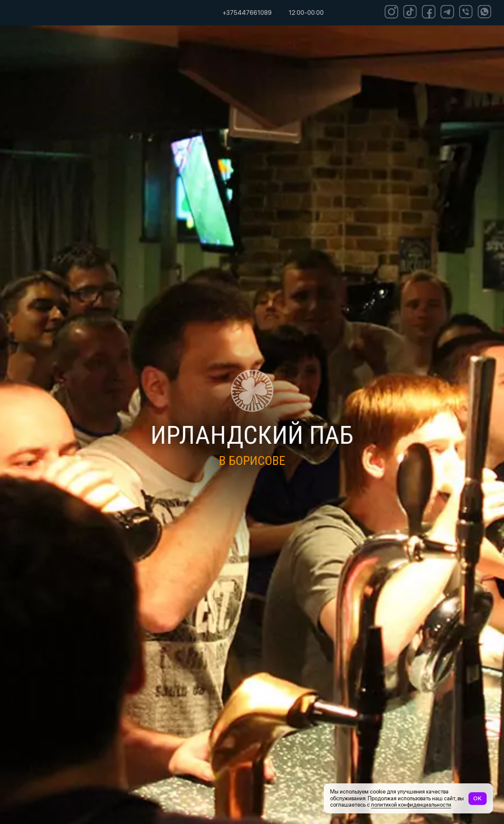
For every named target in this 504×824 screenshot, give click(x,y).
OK (477, 798)
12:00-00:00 (306, 13)
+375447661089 (247, 13)
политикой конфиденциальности (411, 805)
